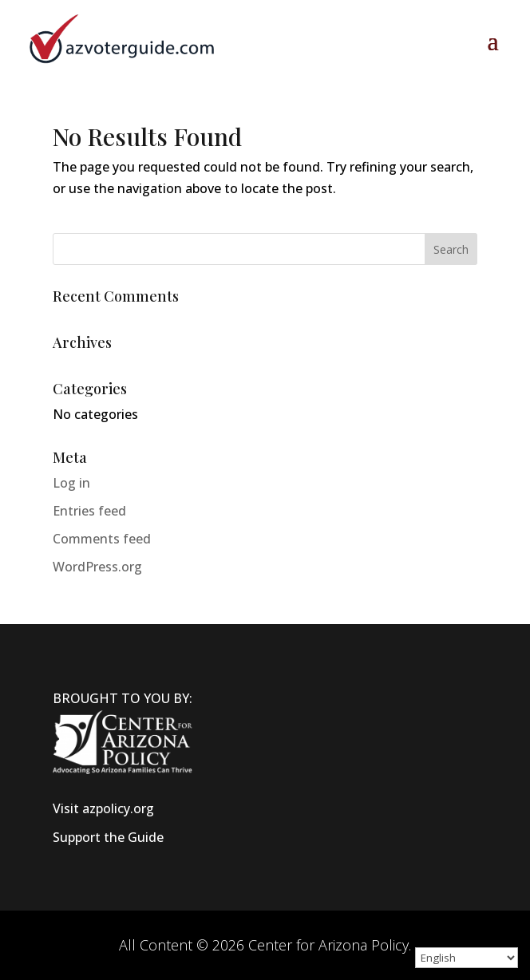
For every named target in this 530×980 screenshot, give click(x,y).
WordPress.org (97, 567)
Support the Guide (108, 837)
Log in (71, 483)
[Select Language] (467, 958)
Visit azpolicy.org (103, 808)
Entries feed (89, 511)
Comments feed (102, 539)
